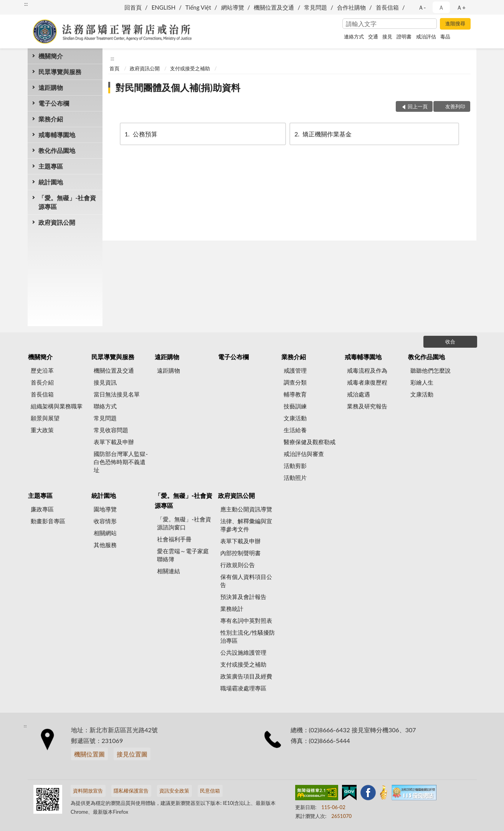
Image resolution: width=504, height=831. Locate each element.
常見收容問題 (111, 430)
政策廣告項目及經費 (246, 676)
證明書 (404, 36)
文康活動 (295, 418)
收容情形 (105, 521)
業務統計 (232, 609)
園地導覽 (105, 509)
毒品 (445, 36)
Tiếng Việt (198, 7)
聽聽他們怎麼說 (430, 370)
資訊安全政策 (174, 791)
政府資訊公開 (57, 222)
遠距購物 (51, 87)
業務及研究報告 (367, 406)
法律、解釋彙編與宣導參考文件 (246, 525)
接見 (387, 36)
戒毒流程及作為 (367, 370)
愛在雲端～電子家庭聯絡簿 (183, 555)
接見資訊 (105, 382)
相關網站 (105, 533)
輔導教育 (295, 394)
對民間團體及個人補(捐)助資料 (178, 87)
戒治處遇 (359, 394)
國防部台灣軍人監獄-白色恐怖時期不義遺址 (121, 462)
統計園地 (51, 182)
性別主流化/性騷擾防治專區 (248, 636)
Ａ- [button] (422, 7)
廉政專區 (42, 509)
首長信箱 (387, 7)
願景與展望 (45, 418)
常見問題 (316, 7)
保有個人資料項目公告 (246, 581)
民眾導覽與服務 (60, 72)
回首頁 (133, 7)
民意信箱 (210, 791)
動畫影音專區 (48, 521)
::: (26, 4)
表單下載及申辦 (114, 442)
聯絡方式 (105, 406)
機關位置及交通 (274, 7)
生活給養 (295, 430)
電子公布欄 (54, 103)
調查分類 (295, 382)
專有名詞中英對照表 (246, 620)
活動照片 (295, 478)
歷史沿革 (42, 370)
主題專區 (51, 166)
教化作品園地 (57, 150)
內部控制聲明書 (240, 553)
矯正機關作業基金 (322, 134)
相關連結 (169, 571)
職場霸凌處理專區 (243, 688)
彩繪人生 (422, 382)
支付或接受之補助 (190, 68)
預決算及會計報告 (243, 597)
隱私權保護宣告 (131, 791)
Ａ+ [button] (461, 7)
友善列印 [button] (455, 106)
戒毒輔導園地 (57, 135)
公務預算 (140, 134)
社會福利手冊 (174, 539)
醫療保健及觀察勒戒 (310, 442)
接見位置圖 (132, 754)
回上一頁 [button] (418, 106)
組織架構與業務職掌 (57, 406)
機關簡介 (51, 56)
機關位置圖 (89, 754)
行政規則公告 (238, 565)
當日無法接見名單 (117, 394)
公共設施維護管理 (243, 652)
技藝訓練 (295, 406)
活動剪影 (295, 466)
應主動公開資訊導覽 (246, 509)
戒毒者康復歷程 (367, 382)
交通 (373, 36)
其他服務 (105, 545)
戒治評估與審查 (304, 454)
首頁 (114, 68)
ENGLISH (164, 7)
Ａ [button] (441, 7)
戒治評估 (426, 36)
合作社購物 (351, 7)
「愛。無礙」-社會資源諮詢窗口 (184, 523)
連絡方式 (354, 36)
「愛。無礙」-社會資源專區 (67, 202)
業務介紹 (51, 119)
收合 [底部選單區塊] (450, 342)
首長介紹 (42, 382)
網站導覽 (233, 7)
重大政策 (42, 430)
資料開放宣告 (88, 791)
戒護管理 (295, 370)
